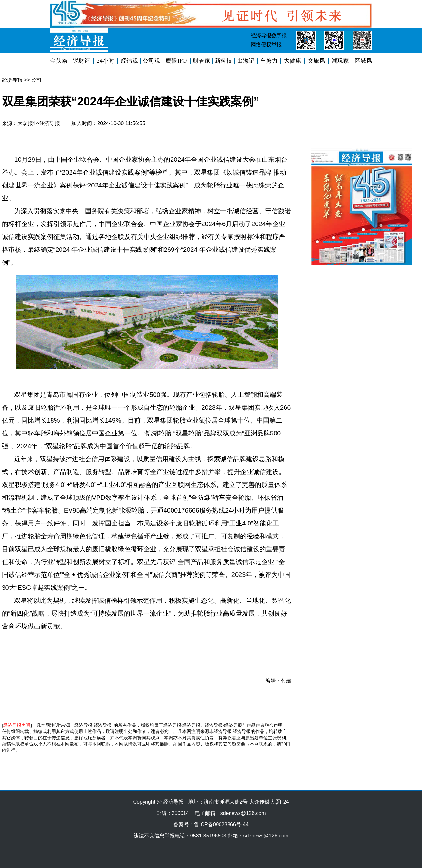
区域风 (363, 61)
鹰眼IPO (176, 61)
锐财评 (81, 61)
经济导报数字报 (269, 36)
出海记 (246, 61)
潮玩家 (340, 61)
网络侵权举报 (266, 45)
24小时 (106, 61)
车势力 (269, 61)
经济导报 (12, 80)
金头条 (59, 61)
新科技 (223, 61)
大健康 (293, 61)
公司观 (151, 61)
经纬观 (129, 61)
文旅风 (316, 61)
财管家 (202, 61)
